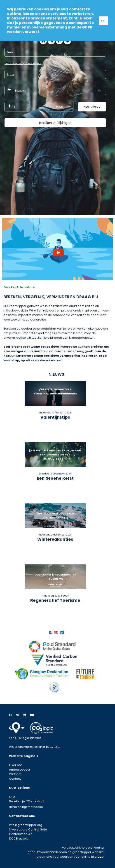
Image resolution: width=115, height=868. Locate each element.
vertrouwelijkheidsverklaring (83, 848)
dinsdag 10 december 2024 (55, 474)
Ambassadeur (20, 770)
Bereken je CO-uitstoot (27, 801)
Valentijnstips (55, 417)
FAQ (12, 797)
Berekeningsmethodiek (26, 807)
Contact (15, 779)
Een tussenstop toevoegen (23, 63)
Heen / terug (92, 107)
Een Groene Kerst (55, 478)
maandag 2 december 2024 (55, 535)
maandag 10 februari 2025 (55, 413)
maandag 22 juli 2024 (55, 596)
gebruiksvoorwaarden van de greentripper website (66, 852)
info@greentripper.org (26, 825)
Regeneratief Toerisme (55, 600)
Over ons (16, 765)
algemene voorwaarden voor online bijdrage (70, 857)
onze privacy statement (44, 18)
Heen (60, 107)
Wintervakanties (55, 539)
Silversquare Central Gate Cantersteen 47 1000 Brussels (28, 834)
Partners (15, 774)
